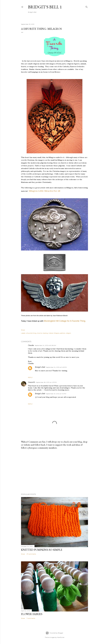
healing (45, 333)
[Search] (87, 6)
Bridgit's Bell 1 (45, 7)
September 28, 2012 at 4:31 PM (46, 382)
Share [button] (23, 330)
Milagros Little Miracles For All (44, 191)
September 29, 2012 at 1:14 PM (56, 394)
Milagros (57, 333)
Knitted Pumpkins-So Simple (42, 550)
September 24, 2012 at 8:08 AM (45, 345)
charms (40, 333)
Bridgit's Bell (40, 367)
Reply (30, 377)
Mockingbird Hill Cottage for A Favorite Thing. (65, 321)
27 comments (31, 554)
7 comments (31, 618)
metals (51, 333)
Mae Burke (61, 637)
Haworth (32, 382)
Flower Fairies (32, 614)
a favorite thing (31, 333)
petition (63, 333)
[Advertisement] (54, 471)
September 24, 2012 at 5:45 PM (56, 367)
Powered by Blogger (54, 633)
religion (69, 333)
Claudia (31, 345)
